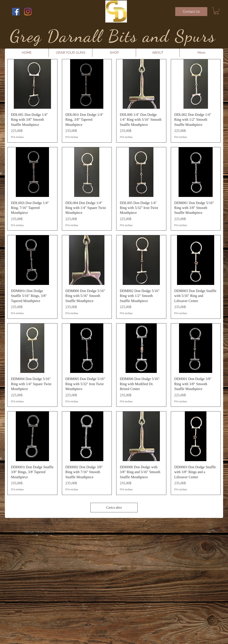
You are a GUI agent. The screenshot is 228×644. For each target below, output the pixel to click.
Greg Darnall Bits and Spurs (113, 36)
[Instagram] (28, 12)
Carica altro (114, 507)
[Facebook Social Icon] (16, 12)
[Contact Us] (191, 12)
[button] (216, 11)
